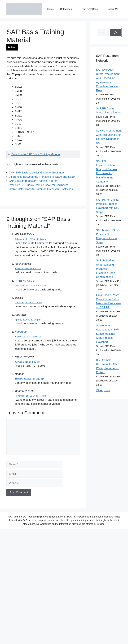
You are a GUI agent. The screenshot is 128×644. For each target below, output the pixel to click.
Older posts (103, 390)
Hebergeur (21, 332)
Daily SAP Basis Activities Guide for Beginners (37, 173)
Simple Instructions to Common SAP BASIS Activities (41, 189)
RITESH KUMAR (25, 281)
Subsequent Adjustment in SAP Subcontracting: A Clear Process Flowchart (107, 334)
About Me (113, 9)
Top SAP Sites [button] (94, 9)
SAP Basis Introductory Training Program (33, 181)
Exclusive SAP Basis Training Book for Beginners (38, 185)
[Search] (115, 33)
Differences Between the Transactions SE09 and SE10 (42, 177)
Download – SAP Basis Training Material (36, 154)
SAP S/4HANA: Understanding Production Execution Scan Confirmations (106, 269)
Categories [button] (70, 9)
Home (51, 9)
